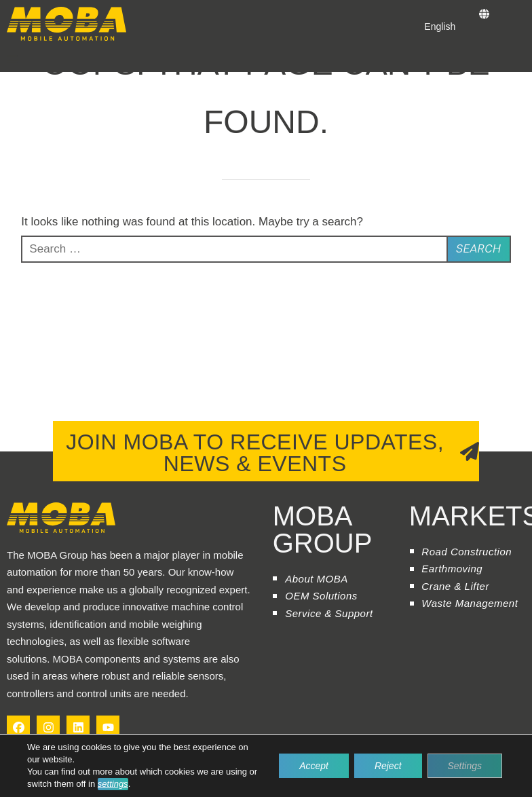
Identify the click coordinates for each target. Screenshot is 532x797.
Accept (314, 766)
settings (113, 784)
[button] (12, 60)
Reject (388, 766)
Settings (464, 766)
